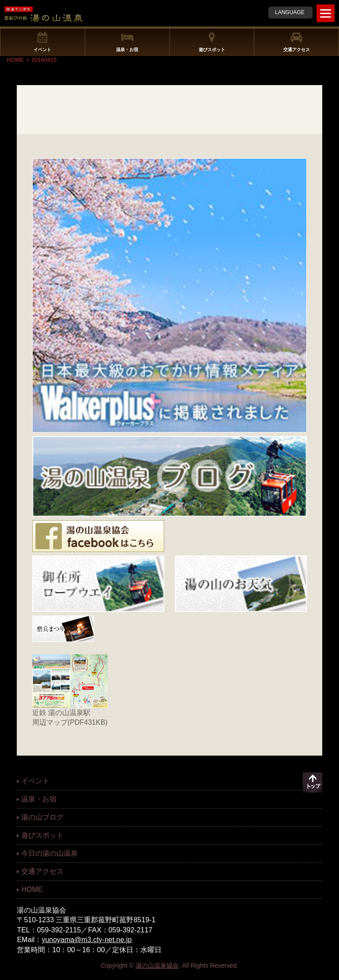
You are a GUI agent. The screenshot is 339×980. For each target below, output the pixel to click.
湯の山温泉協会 (157, 965)
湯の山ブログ (42, 817)
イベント (42, 42)
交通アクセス (297, 42)
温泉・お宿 (127, 42)
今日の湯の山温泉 (49, 853)
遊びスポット (212, 42)
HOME (15, 60)
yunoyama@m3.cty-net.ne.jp (87, 940)
